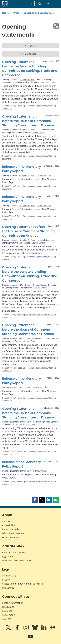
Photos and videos (12, 529)
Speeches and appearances (39, 13)
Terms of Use (9, 576)
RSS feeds (7, 611)
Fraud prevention (11, 537)
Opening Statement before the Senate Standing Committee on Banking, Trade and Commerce (30, 69)
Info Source (8, 588)
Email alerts (8, 607)
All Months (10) (31, 54)
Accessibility (8, 525)
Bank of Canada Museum (15, 553)
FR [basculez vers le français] (48, 4)
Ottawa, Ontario (50, 82)
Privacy (6, 580)
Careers (6, 521)
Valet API (7, 619)
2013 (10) (31, 45)
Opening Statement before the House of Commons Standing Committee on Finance (28, 121)
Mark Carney (26, 285)
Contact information (13, 603)
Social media (9, 615)
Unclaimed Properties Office (17, 561)
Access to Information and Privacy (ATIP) (23, 584)
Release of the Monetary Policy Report (21, 169)
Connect (9, 557)
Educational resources (14, 533)
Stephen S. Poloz (28, 80)
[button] (35, 500)
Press (16, 13)
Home (5, 13)
